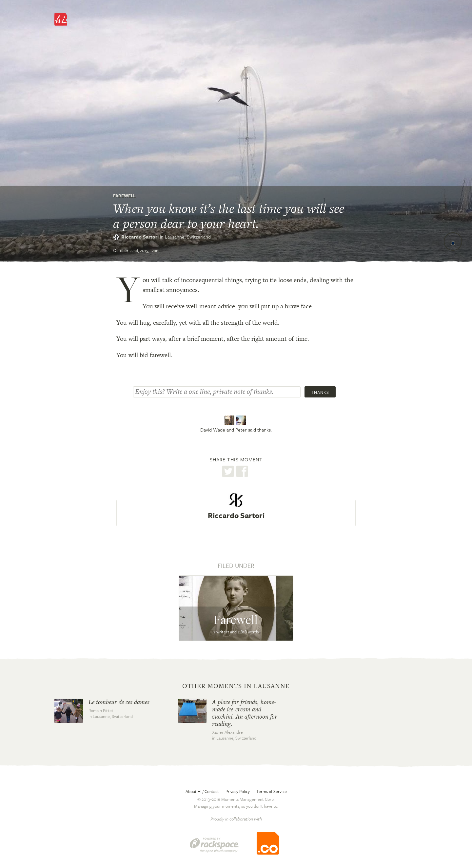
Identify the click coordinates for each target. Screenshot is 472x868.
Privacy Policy (238, 791)
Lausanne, (188, 237)
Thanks (320, 392)
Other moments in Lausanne (236, 686)
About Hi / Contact (202, 791)
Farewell (124, 196)
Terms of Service (272, 791)
